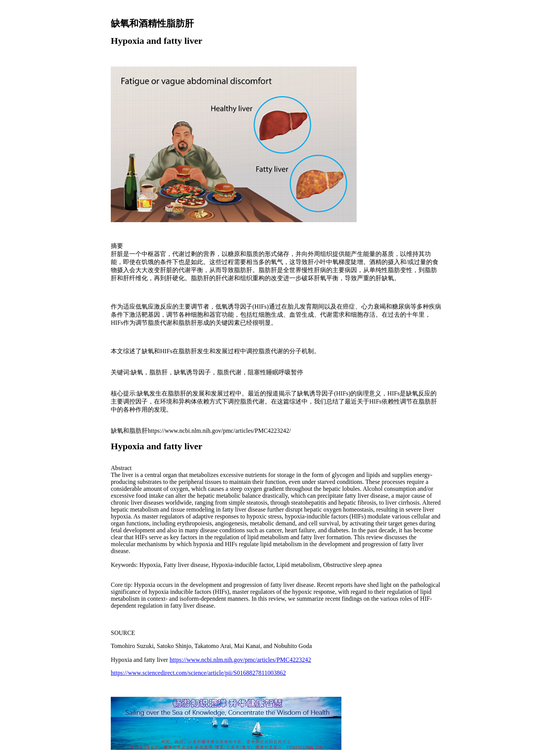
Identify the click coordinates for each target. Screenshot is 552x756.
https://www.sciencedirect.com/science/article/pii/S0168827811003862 (198, 673)
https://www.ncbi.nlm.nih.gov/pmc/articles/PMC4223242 (240, 660)
